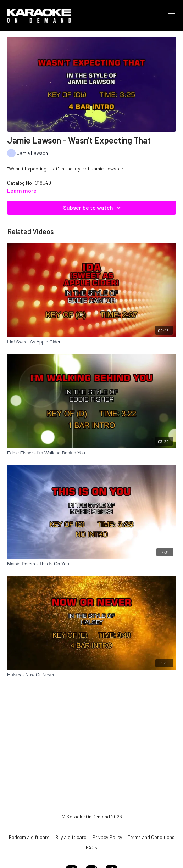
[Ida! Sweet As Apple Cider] (91, 342)
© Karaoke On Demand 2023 (92, 817)
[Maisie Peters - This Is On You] (91, 564)
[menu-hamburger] (172, 16)
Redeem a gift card (29, 837)
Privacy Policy (107, 837)
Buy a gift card (71, 837)
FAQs (91, 847)
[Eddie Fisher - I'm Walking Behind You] (91, 453)
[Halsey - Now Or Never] (91, 675)
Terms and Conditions (151, 837)
